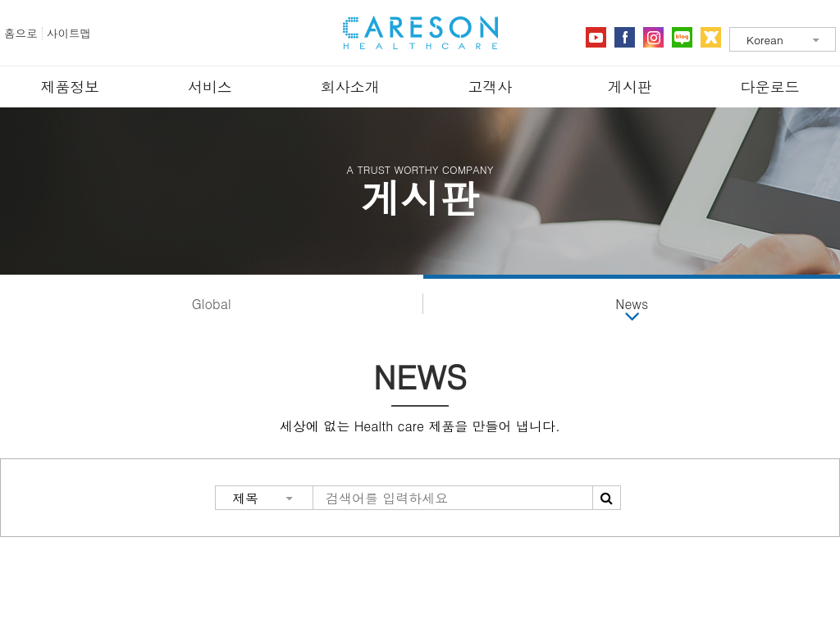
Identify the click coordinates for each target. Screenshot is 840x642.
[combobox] (783, 39)
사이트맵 (69, 33)
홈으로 (21, 33)
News (632, 304)
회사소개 (350, 87)
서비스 (210, 87)
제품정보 (70, 87)
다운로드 (770, 87)
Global (212, 304)
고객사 (490, 87)
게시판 (630, 87)
